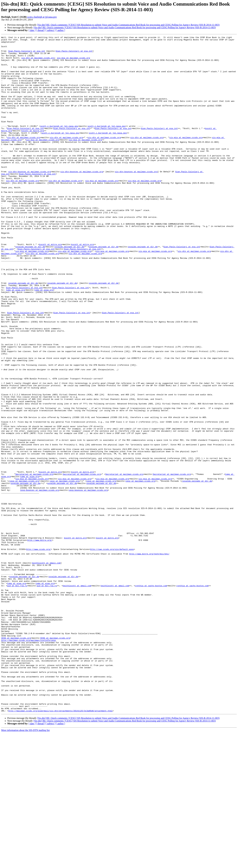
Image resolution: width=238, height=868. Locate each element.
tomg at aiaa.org (15, 341)
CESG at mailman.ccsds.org (16, 758)
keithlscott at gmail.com (46, 668)
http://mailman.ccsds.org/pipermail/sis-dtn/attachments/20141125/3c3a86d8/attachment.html (60, 846)
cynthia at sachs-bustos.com (151, 696)
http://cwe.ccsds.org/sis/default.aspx (112, 652)
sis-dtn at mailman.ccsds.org (38, 62)
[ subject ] (51, 30)
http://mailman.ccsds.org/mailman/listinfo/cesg (28, 761)
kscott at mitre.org (33, 150)
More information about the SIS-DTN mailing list (25, 865)
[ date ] (32, 30)
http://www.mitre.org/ (40, 641)
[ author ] (61, 30)
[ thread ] (41, 30)
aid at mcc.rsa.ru (17, 696)
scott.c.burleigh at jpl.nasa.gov (42, 17)
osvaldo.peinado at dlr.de (30, 289)
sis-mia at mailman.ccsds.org (73, 62)
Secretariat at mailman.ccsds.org (34, 562)
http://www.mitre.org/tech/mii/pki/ (149, 657)
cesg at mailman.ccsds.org (24, 570)
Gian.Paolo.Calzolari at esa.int (27, 54)
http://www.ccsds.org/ (39, 652)
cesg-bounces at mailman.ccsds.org (40, 581)
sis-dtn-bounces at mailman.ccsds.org (30, 199)
